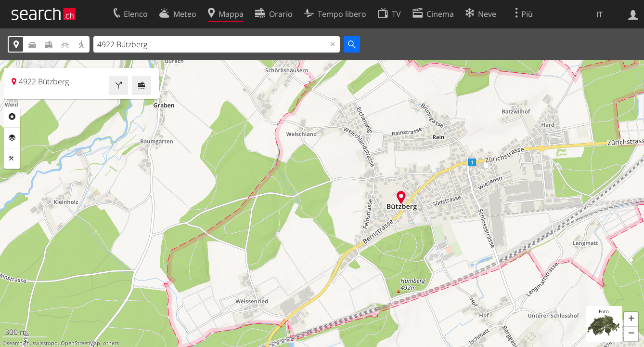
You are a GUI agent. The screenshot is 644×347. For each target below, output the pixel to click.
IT (599, 14)
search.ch (18, 343)
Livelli (12, 138)
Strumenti (12, 159)
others (111, 343)
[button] (631, 320)
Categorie (12, 117)
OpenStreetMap (80, 343)
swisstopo (45, 343)
